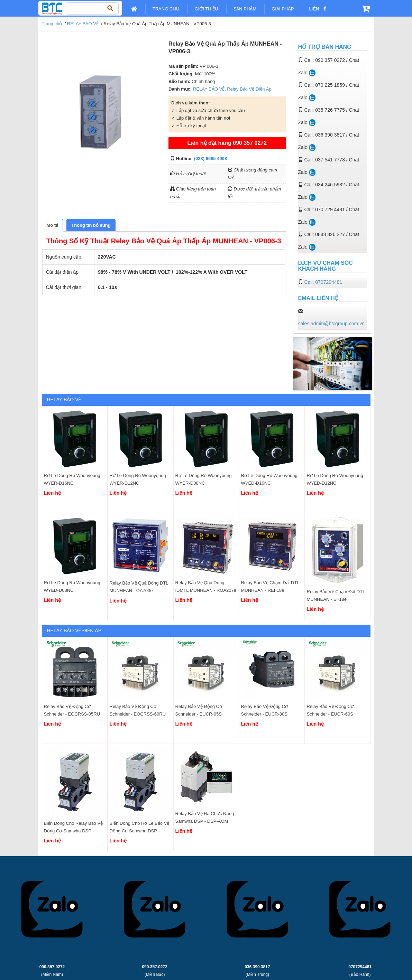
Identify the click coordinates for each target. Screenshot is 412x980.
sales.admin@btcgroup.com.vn (331, 324)
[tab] (53, 225)
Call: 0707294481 (323, 282)
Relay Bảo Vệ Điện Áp (249, 89)
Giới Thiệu (207, 9)
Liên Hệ (318, 9)
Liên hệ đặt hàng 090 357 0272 (227, 143)
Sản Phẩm (245, 9)
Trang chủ (166, 9)
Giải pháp (283, 9)
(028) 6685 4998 (210, 158)
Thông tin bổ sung (91, 225)
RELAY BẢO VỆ (83, 24)
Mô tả (53, 225)
